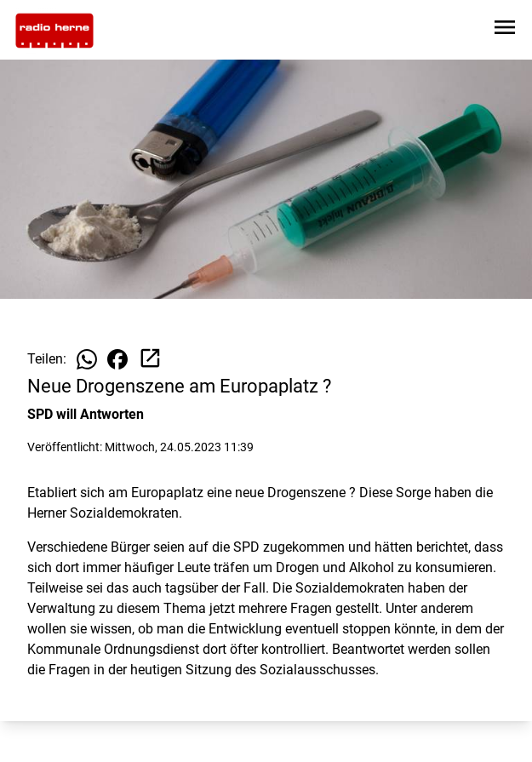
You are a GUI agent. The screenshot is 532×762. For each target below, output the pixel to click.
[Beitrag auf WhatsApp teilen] (87, 359)
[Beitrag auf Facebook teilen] (117, 359)
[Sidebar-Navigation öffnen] (505, 30)
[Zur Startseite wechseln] (54, 31)
